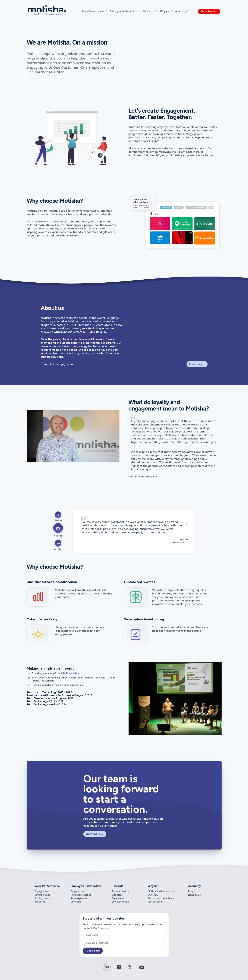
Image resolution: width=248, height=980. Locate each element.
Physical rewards (120, 891)
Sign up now (93, 951)
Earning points (42, 895)
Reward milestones (81, 895)
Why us (153, 886)
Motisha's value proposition (163, 891)
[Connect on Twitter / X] (130, 969)
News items (194, 895)
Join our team (155, 902)
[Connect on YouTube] (142, 970)
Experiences (118, 898)
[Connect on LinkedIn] (119, 967)
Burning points (42, 898)
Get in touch (209, 11)
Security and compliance (161, 898)
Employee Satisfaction (86, 886)
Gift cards (117, 895)
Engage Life (77, 891)
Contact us (95, 834)
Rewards (117, 886)
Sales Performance (47, 886)
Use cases (40, 902)
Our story (197, 364)
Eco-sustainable (120, 902)
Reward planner (79, 898)
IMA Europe (68, 673)
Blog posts (194, 891)
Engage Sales (42, 891)
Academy (194, 886)
